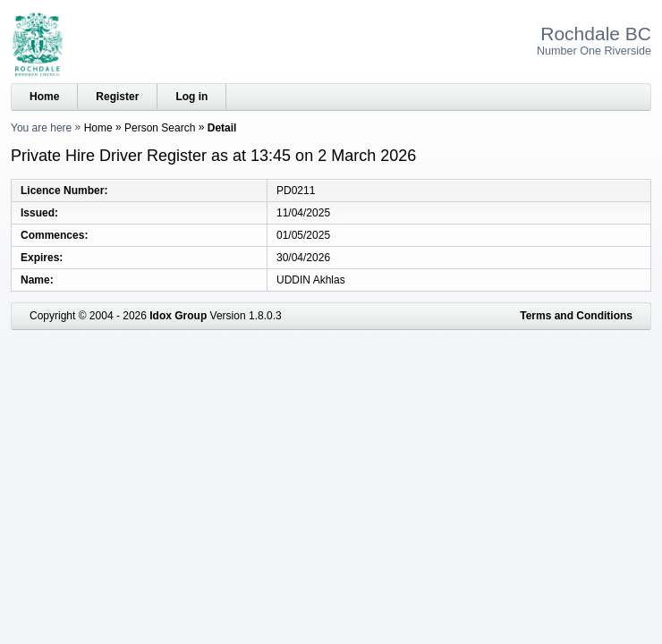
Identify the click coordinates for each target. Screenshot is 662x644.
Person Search (160, 128)
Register (117, 97)
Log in (191, 97)
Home (44, 97)
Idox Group (178, 316)
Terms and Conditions (576, 316)
